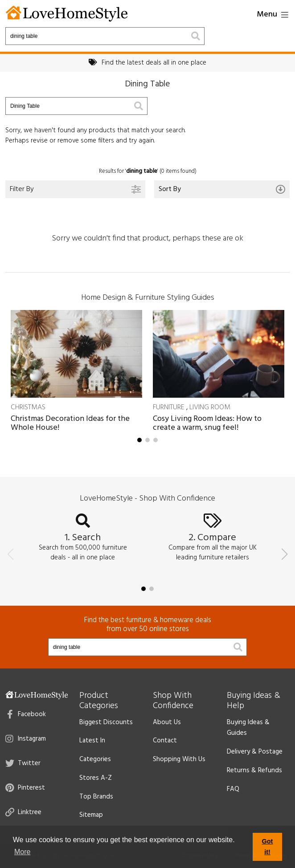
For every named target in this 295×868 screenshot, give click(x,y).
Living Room (210, 408)
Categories (95, 759)
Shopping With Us (179, 759)
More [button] (22, 852)
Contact (165, 741)
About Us (167, 722)
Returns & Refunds (254, 770)
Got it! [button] (268, 847)
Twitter (23, 763)
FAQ (233, 789)
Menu (272, 14)
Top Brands (96, 797)
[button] (139, 440)
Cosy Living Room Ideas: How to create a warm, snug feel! (207, 423)
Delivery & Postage (255, 752)
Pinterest (25, 788)
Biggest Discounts (106, 722)
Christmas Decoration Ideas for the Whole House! (70, 423)
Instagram (26, 739)
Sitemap (91, 815)
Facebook (27, 714)
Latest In (92, 741)
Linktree (23, 812)
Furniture (169, 408)
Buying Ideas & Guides (248, 728)
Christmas (28, 408)
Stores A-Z (96, 778)
